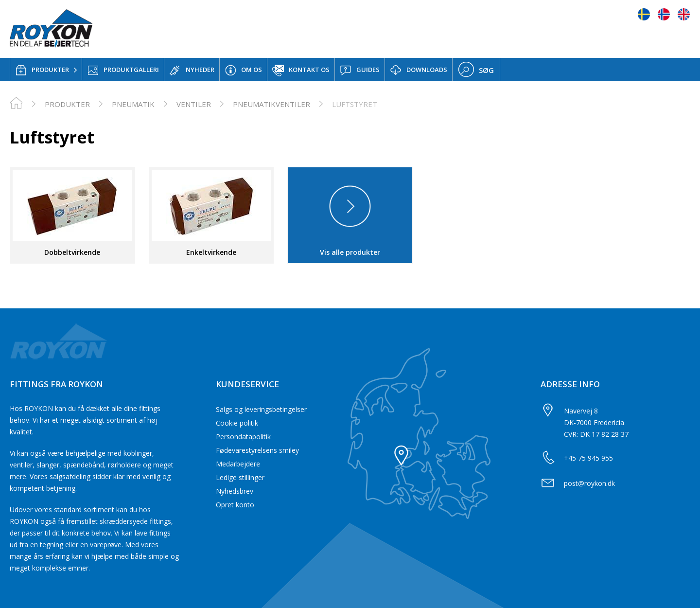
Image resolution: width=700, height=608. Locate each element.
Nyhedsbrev (235, 491)
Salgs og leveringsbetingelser (261, 409)
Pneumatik (133, 104)
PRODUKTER (42, 70)
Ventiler (194, 104)
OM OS (243, 70)
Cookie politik (237, 423)
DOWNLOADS (419, 70)
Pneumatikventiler (271, 104)
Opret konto (235, 505)
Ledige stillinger (240, 477)
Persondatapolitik (243, 437)
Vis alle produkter (350, 252)
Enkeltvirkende (211, 252)
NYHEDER (192, 70)
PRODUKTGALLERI (123, 70)
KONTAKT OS (301, 71)
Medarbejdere (238, 464)
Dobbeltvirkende (72, 252)
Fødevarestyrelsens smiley (257, 450)
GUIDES (360, 70)
